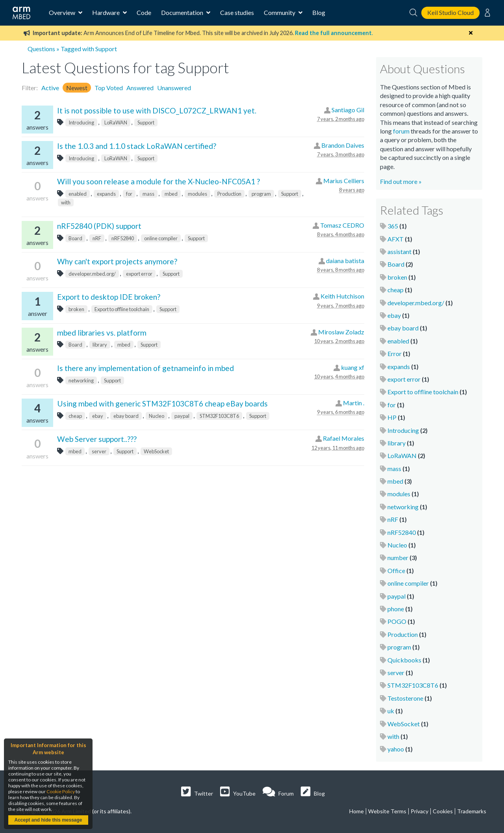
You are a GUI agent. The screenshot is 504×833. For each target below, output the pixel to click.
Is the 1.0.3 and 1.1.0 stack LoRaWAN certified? (137, 146)
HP (392, 417)
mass (148, 194)
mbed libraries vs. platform (102, 333)
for (129, 194)
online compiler (161, 238)
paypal (182, 416)
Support (146, 122)
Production (229, 194)
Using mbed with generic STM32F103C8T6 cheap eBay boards (162, 404)
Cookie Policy (61, 791)
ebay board (126, 416)
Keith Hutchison (342, 296)
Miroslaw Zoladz (341, 332)
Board (75, 238)
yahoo (396, 749)
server (99, 451)
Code (144, 12)
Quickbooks (404, 660)
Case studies (237, 12)
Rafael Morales (344, 438)
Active (50, 88)
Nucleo (157, 416)
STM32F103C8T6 (219, 416)
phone (396, 609)
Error (395, 353)
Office (396, 570)
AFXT (396, 239)
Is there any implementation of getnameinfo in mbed (145, 368)
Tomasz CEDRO (342, 225)
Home (357, 811)
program (261, 194)
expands (106, 194)
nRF (97, 238)
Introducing (81, 122)
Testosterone (405, 698)
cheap (75, 416)
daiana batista (345, 261)
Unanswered (174, 88)
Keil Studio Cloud (450, 12)
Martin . (354, 403)
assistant (399, 251)
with (66, 202)
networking (81, 380)
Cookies (443, 811)
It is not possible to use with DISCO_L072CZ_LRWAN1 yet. (157, 110)
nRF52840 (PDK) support (99, 226)
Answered (140, 88)
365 (393, 226)
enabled (78, 194)
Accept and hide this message (48, 820)
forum (401, 131)
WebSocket (156, 451)
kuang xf (353, 367)
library (100, 345)
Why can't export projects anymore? (117, 261)
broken (76, 309)
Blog (319, 12)
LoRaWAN (116, 122)
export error (139, 274)
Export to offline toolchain (122, 309)
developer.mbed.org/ (92, 274)
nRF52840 (123, 238)
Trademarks (472, 811)
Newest (77, 88)
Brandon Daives (343, 145)
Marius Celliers (344, 181)
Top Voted (109, 88)
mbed (171, 194)
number (398, 557)
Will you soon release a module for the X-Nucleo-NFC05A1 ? (158, 181)
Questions (41, 49)
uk (391, 711)
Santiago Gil (348, 110)
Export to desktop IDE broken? (109, 297)
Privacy (420, 811)
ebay (98, 416)
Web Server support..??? (97, 439)
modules (197, 194)
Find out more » (401, 181)
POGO (397, 621)
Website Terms (387, 811)
